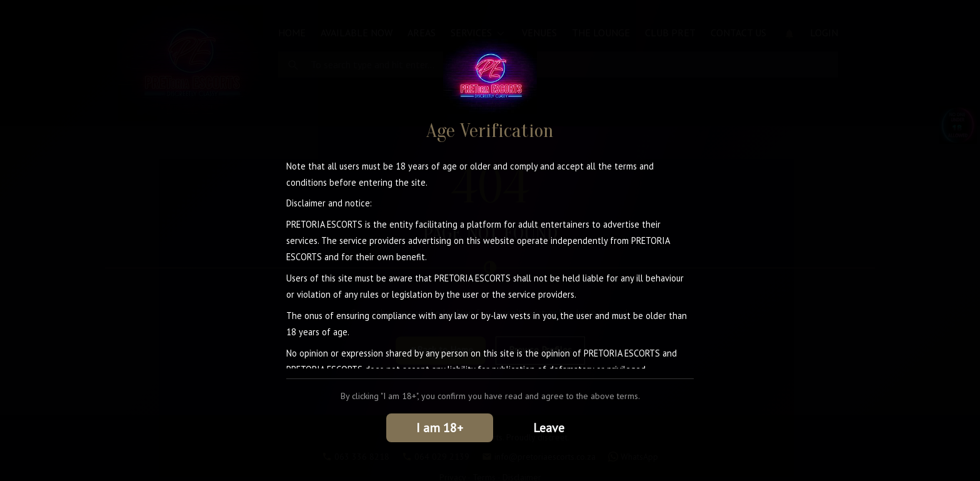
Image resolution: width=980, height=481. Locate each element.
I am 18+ (440, 428)
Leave (549, 428)
